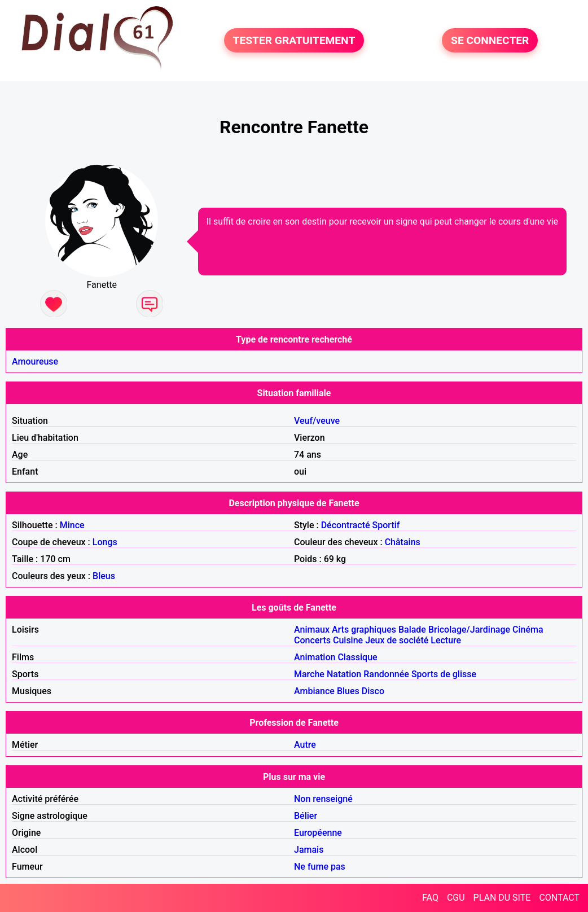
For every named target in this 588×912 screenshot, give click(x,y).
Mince (72, 525)
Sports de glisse (444, 674)
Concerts (312, 640)
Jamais (309, 850)
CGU (456, 898)
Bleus (104, 576)
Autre (305, 745)
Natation (344, 674)
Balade (412, 630)
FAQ (430, 898)
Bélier (306, 816)
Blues (348, 691)
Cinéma (528, 630)
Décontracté (346, 525)
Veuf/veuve (317, 421)
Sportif (386, 525)
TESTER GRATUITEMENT (294, 40)
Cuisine (348, 640)
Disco (373, 691)
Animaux (312, 630)
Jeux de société (397, 640)
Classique (357, 657)
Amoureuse (35, 361)
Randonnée (386, 674)
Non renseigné (323, 799)
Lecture (446, 640)
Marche (309, 674)
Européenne (318, 833)
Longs (105, 542)
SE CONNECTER (490, 40)
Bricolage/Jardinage (469, 630)
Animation (315, 657)
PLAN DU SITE (502, 898)
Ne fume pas (320, 867)
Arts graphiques (364, 630)
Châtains (403, 542)
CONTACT (559, 898)
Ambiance (314, 691)
